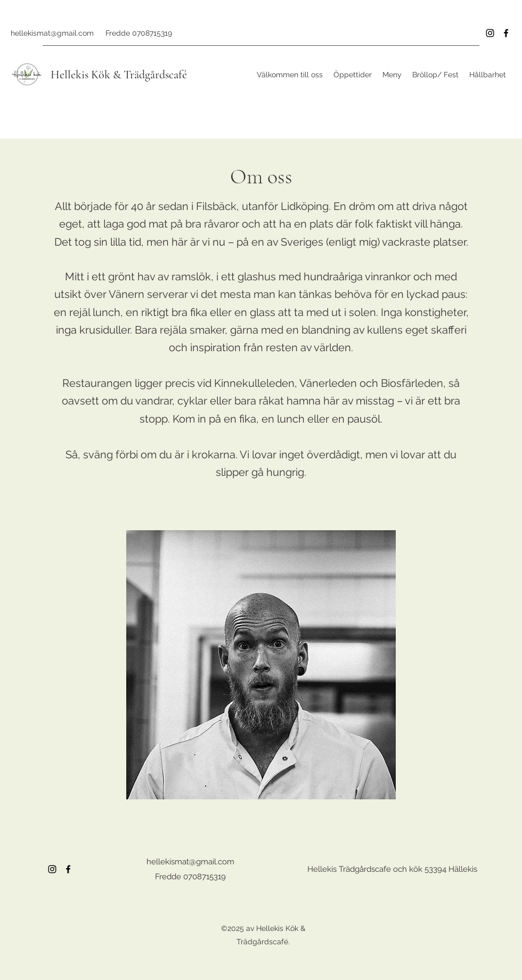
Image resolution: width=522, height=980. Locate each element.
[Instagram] (490, 33)
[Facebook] (506, 33)
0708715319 (152, 33)
